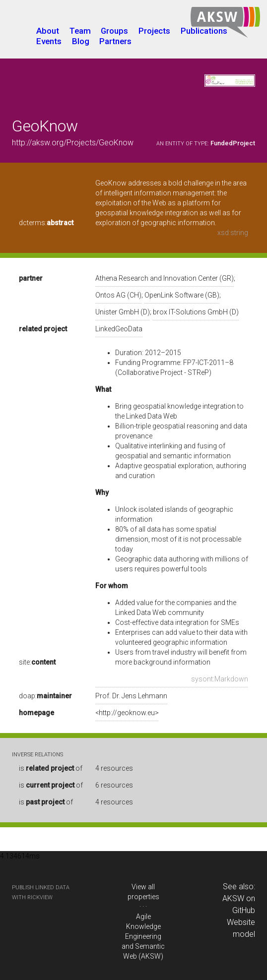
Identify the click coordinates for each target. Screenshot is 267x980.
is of (51, 768)
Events (49, 41)
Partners (115, 41)
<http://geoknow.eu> (127, 713)
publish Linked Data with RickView (41, 892)
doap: (45, 696)
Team (80, 31)
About (48, 31)
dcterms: (46, 223)
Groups (114, 31)
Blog (81, 41)
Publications (204, 31)
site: (37, 662)
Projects (154, 31)
